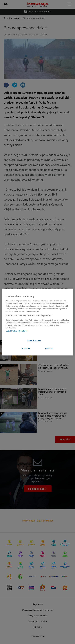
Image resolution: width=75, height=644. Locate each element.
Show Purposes (34, 340)
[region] (37, 322)
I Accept (49, 348)
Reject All (26, 348)
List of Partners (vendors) (16, 331)
